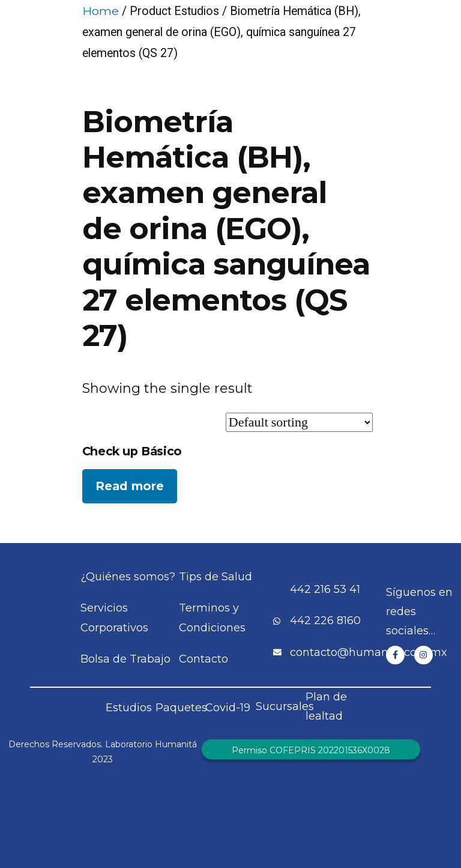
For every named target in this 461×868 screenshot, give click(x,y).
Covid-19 (228, 708)
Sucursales (285, 706)
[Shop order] (299, 422)
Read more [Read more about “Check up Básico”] (130, 486)
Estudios (129, 708)
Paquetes (181, 708)
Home (101, 11)
